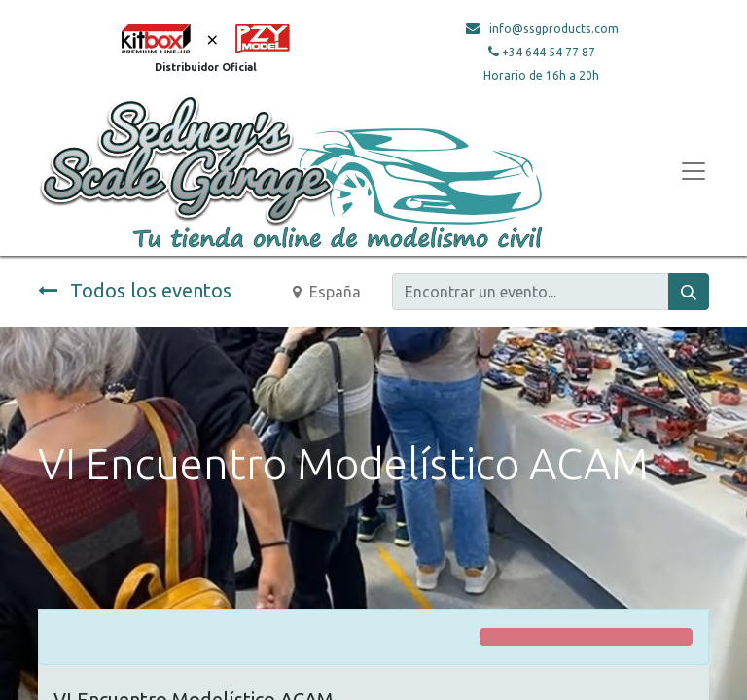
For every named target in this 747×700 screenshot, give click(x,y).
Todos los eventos (135, 290)
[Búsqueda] (689, 292)
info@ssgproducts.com (554, 29)
